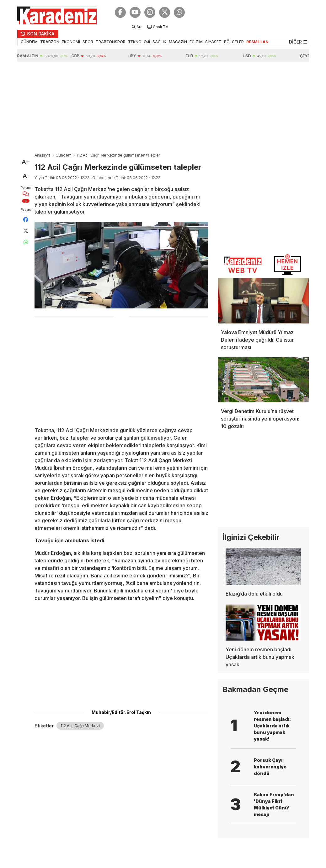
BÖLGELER (234, 42)
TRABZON (50, 42)
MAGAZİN (178, 42)
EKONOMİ (71, 42)
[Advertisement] (163, 109)
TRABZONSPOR (111, 42)
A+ (26, 162)
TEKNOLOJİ (139, 42)
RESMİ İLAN (257, 42)
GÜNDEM (29, 42)
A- (26, 176)
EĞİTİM (196, 42)
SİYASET (213, 42)
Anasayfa (43, 155)
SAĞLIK (159, 42)
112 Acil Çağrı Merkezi (80, 726)
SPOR (88, 42)
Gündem (64, 155)
